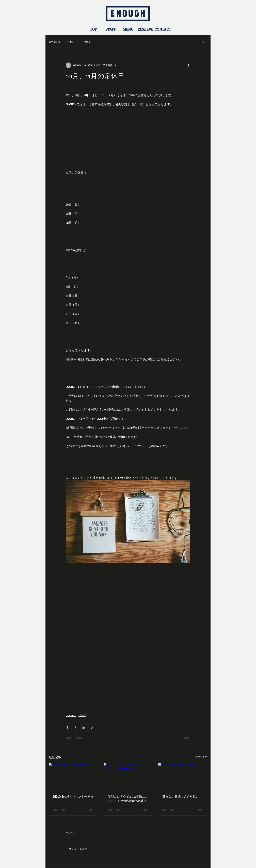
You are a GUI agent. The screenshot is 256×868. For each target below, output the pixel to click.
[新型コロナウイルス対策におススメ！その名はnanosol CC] (128, 777)
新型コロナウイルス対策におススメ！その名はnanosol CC (127, 799)
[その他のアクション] (188, 65)
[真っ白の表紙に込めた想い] (183, 777)
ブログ (87, 42)
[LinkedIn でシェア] (84, 727)
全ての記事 (55, 42)
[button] (203, 42)
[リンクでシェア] (92, 727)
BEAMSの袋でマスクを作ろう (73, 796)
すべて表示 (201, 757)
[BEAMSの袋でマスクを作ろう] (73, 777)
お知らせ (72, 42)
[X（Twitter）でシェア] (76, 727)
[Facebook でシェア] (67, 727)
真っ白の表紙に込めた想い (181, 796)
